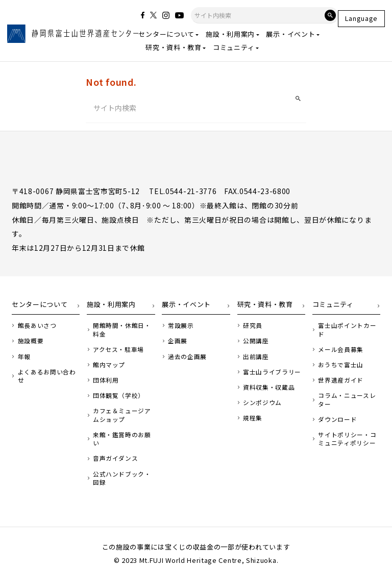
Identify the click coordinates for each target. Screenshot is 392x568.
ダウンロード (336, 409)
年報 (23, 357)
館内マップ (107, 364)
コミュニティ (234, 47)
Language (362, 18)
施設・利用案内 (230, 34)
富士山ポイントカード (348, 327)
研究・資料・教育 (174, 47)
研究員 (252, 327)
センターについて (166, 34)
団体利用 (104, 380)
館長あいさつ (35, 327)
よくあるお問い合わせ (47, 372)
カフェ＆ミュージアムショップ (122, 413)
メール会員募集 (339, 342)
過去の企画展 (185, 357)
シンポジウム (261, 402)
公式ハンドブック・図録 (122, 466)
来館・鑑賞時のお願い (122, 432)
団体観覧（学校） (116, 395)
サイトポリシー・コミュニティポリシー (348, 429)
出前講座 (255, 357)
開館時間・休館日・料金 (122, 330)
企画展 (176, 342)
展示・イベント (290, 34)
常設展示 (179, 327)
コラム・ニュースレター (348, 390)
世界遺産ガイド (339, 372)
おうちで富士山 (339, 357)
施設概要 (29, 342)
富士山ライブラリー (270, 372)
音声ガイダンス (113, 447)
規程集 (252, 417)
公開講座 (255, 342)
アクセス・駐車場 (116, 350)
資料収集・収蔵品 (267, 386)
